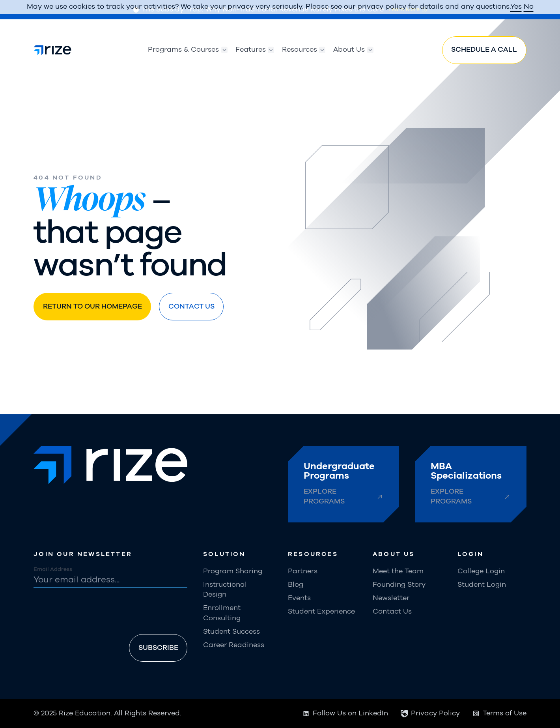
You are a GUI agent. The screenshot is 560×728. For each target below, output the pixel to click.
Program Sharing (233, 571)
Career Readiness (234, 645)
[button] (184, 50)
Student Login (482, 585)
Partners (303, 571)
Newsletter (391, 598)
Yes (516, 7)
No (529, 7)
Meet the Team (398, 571)
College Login (481, 571)
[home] (52, 50)
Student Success (231, 632)
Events (299, 598)
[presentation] (93, 612)
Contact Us (392, 612)
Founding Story (399, 585)
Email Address (53, 569)
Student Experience (321, 612)
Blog (296, 585)
